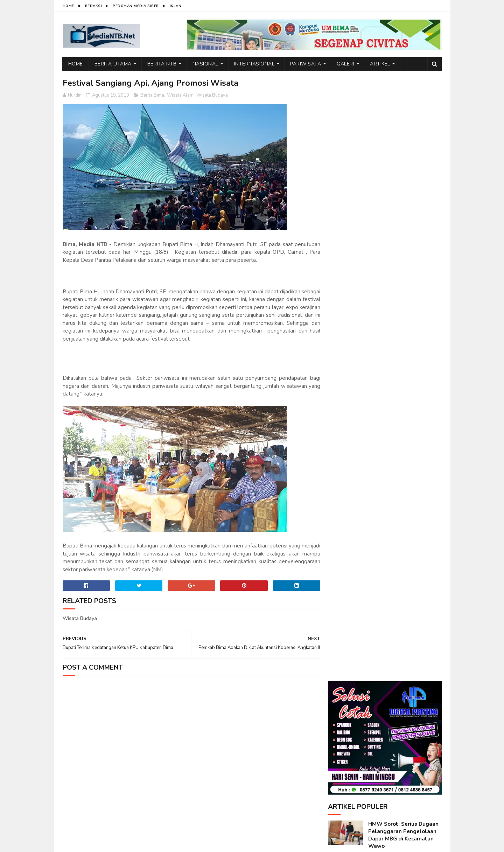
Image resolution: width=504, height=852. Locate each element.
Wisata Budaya (212, 95)
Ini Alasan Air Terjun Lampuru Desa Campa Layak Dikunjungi (404, 427)
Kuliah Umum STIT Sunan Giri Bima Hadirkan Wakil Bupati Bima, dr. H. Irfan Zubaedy (401, 299)
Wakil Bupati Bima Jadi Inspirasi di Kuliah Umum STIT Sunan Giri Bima (400, 332)
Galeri (345, 64)
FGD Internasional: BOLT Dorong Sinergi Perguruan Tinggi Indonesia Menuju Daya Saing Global (402, 536)
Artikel (380, 64)
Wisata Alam (180, 95)
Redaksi (94, 6)
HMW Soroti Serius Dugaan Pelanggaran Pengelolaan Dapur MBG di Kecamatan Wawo (403, 230)
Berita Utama (113, 64)
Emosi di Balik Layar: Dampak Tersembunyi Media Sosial (404, 364)
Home (68, 6)
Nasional (205, 64)
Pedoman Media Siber (136, 6)
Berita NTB (162, 64)
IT (103, 843)
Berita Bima (152, 95)
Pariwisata (306, 64)
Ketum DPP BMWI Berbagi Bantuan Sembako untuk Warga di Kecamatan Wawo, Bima (402, 463)
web (92, 843)
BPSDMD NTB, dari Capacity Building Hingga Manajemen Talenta (405, 396)
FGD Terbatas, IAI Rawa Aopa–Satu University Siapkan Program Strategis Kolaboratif (403, 500)
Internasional (254, 64)
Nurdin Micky (149, 843)
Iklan (176, 6)
